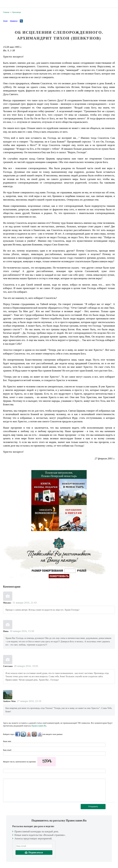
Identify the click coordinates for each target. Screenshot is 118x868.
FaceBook (18, 734)
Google (40, 734)
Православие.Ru (39, 726)
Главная (6, 12)
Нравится (14, 21)
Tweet (5, 21)
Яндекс (29, 734)
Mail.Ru (34, 734)
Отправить (93, 807)
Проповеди (16, 12)
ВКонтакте (23, 734)
